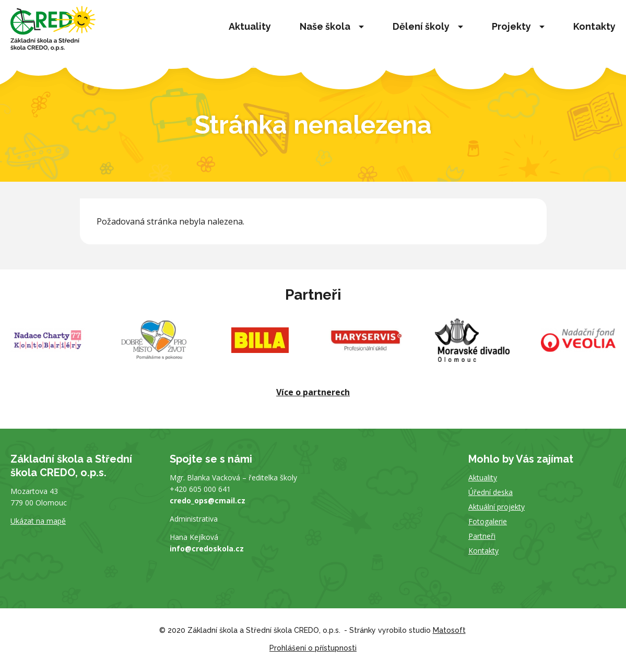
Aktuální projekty (497, 507)
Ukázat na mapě (38, 521)
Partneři (482, 536)
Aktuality (250, 26)
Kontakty (594, 26)
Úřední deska (491, 492)
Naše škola (325, 26)
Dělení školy (421, 26)
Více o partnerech (313, 392)
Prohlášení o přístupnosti (313, 648)
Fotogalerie (488, 521)
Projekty (511, 26)
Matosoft (449, 630)
